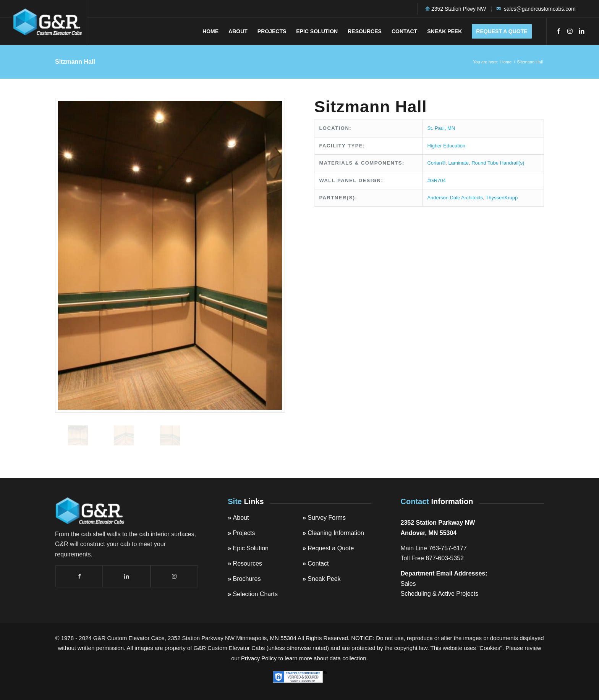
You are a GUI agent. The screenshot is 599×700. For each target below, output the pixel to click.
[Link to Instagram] (570, 31)
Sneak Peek (324, 579)
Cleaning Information (336, 533)
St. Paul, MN (441, 128)
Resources (248, 563)
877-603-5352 (445, 558)
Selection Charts (255, 594)
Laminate (458, 163)
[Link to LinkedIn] (581, 31)
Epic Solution (251, 548)
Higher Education (446, 146)
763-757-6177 (448, 548)
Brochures (247, 579)
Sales (408, 584)
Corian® (436, 163)
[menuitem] (210, 31)
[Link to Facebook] (559, 31)
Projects (244, 533)
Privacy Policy (259, 658)
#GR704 (436, 180)
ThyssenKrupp (502, 198)
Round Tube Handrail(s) (498, 163)
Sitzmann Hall (75, 62)
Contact (318, 563)
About (241, 518)
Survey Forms (327, 518)
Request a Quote (331, 548)
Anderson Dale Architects (455, 198)
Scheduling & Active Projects (440, 594)
